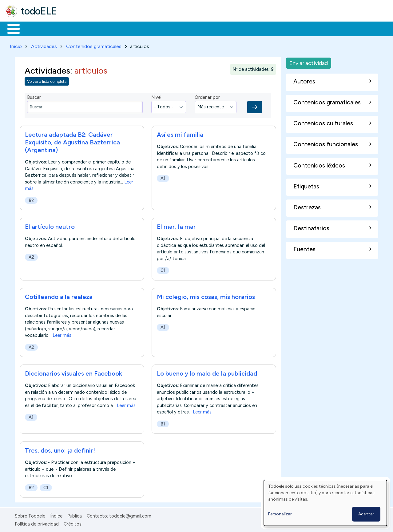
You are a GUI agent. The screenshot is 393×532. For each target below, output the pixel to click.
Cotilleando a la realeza (59, 296)
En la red (145, 28)
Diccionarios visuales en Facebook (73, 373)
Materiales (34, 28)
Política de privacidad (37, 523)
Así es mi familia (180, 133)
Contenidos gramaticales (94, 45)
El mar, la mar (176, 225)
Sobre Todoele (30, 515)
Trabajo (111, 28)
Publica (75, 515)
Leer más (62, 334)
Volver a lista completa (47, 81)
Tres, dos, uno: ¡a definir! (60, 449)
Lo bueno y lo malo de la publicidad (207, 373)
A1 (163, 177)
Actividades (44, 45)
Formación (74, 28)
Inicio (10, 28)
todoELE (39, 11)
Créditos (73, 523)
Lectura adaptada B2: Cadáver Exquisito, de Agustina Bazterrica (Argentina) (72, 141)
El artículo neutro (50, 225)
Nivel (156, 96)
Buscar (253, 28)
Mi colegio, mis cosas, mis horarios (206, 296)
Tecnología (184, 28)
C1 (163, 269)
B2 (31, 199)
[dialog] (325, 503)
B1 (163, 423)
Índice (56, 515)
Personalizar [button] (280, 514)
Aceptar (366, 514)
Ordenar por (207, 96)
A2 (31, 256)
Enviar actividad (309, 62)
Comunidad (225, 28)
